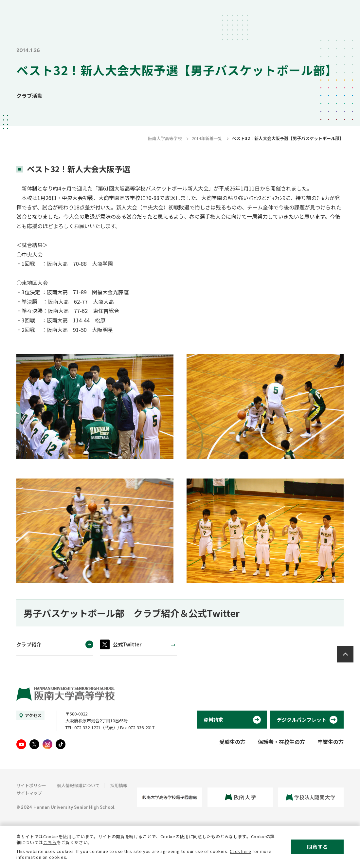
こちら (50, 842)
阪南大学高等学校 (165, 138)
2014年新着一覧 (207, 138)
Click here (241, 851)
